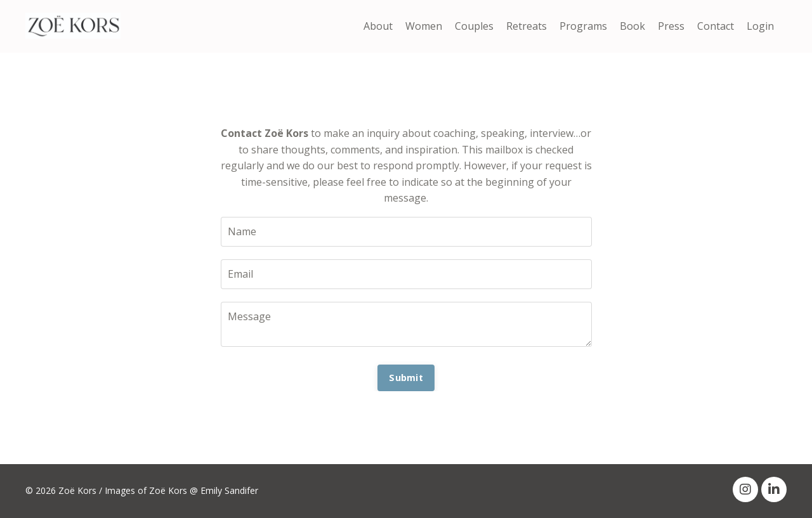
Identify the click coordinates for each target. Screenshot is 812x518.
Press (671, 26)
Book (632, 26)
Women (424, 26)
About (378, 26)
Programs (583, 26)
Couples (474, 26)
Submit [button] (406, 378)
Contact (716, 26)
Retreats (527, 26)
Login (760, 26)
